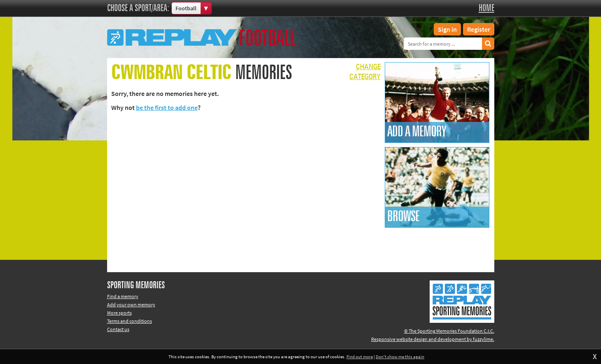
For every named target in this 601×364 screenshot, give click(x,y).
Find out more (360, 357)
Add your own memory (131, 304)
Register (479, 29)
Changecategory (365, 72)
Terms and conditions (130, 321)
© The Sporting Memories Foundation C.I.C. (449, 331)
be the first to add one (167, 107)
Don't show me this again (400, 357)
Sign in (447, 29)
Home (486, 8)
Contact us (118, 329)
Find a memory (123, 296)
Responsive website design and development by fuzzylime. (433, 339)
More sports (119, 313)
